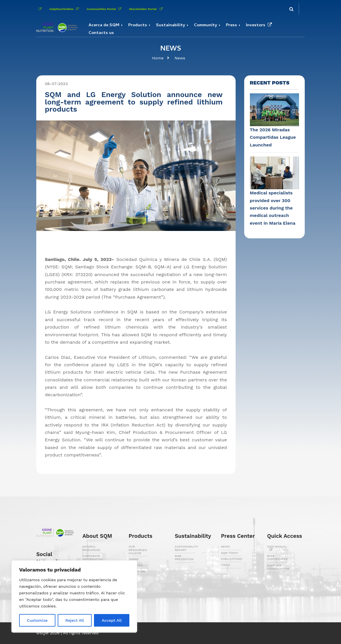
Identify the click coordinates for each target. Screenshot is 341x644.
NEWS (225, 547)
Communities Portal (105, 9)
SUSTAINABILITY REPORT (186, 548)
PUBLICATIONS (232, 559)
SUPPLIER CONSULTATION (278, 567)
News (180, 58)
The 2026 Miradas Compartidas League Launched (273, 137)
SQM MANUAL (277, 548)
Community (205, 25)
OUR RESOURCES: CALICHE (138, 550)
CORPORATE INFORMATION (93, 558)
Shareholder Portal (147, 9)
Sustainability (170, 25)
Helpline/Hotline (65, 9)
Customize (37, 620)
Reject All (75, 620)
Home (158, 58)
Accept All (112, 620)
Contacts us (101, 33)
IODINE (134, 559)
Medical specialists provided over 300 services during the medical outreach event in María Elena (273, 208)
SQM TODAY (230, 553)
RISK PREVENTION (184, 558)
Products (138, 25)
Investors (260, 25)
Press (231, 25)
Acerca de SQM (104, 25)
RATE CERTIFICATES (277, 558)
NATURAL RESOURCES (92, 548)
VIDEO (226, 565)
